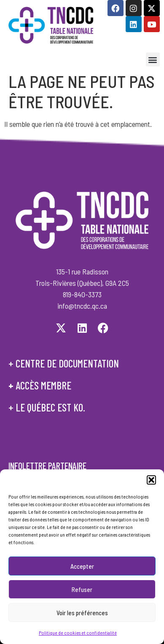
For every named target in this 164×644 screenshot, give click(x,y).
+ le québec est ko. (47, 407)
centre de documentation (67, 363)
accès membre (43, 385)
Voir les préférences (82, 613)
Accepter (82, 567)
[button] (151, 481)
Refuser (82, 590)
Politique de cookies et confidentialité (78, 633)
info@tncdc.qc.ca (82, 306)
